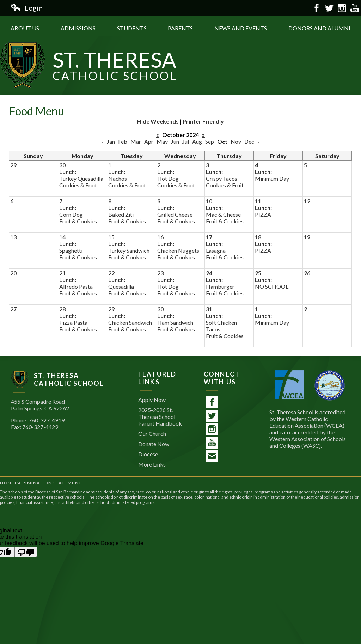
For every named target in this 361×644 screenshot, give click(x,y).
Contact (212, 457)
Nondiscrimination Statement (41, 483)
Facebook (317, 8)
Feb (123, 141)
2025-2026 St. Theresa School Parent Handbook (160, 417)
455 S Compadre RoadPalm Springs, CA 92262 (40, 405)
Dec (249, 141)
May (162, 141)
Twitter (329, 8)
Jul (186, 141)
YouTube (355, 8)
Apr (149, 141)
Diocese (148, 454)
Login (27, 8)
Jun (175, 141)
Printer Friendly (203, 121)
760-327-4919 (47, 420)
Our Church (152, 434)
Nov (236, 141)
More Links (152, 464)
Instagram (342, 8)
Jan (111, 141)
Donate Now (154, 444)
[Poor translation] (26, 552)
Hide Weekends (158, 121)
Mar (136, 141)
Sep (210, 141)
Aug (197, 141)
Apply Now (152, 400)
